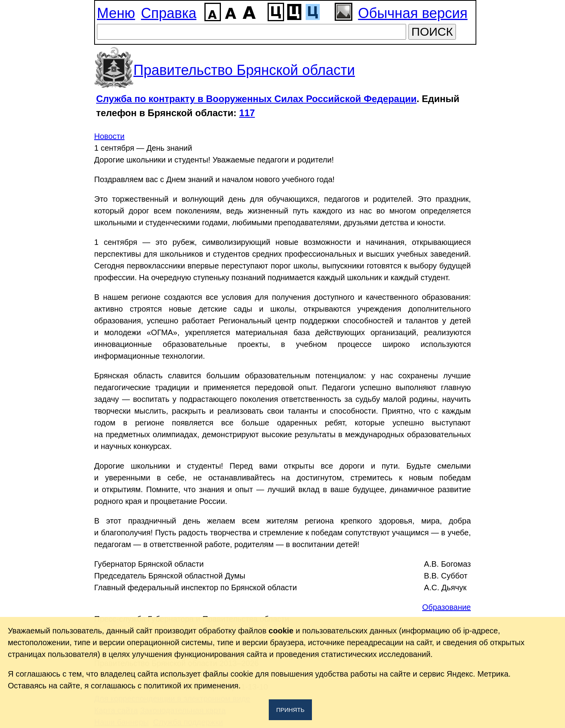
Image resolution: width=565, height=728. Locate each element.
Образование (447, 607)
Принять (290, 710)
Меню (116, 13)
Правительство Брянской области (244, 70)
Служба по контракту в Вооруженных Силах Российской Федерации (256, 99)
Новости (109, 136)
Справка (169, 13)
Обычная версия (413, 13)
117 (247, 113)
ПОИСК (432, 32)
